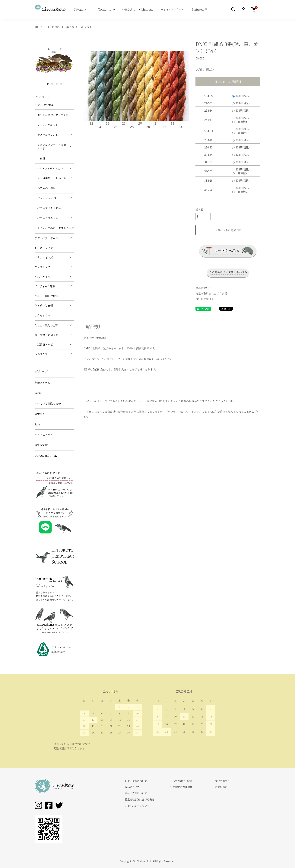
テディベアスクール (173, 9)
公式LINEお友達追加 (181, 787)
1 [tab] (48, 84)
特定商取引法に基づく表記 (211, 293)
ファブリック (42, 267)
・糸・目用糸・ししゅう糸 (59, 27)
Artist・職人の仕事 (46, 325)
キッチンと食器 (44, 305)
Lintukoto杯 (199, 9)
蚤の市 (39, 393)
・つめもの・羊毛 (45, 188)
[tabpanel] (54, 60)
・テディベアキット (46, 125)
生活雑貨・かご (44, 345)
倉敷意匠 (40, 414)
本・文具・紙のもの (46, 335)
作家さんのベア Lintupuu (138, 9)
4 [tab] (61, 84)
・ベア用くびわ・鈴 (46, 218)
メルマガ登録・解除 (181, 781)
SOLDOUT (41, 445)
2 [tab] (52, 84)
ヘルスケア (41, 354)
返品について (203, 288)
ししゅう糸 (86, 27)
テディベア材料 (44, 105)
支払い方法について (136, 793)
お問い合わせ (223, 787)
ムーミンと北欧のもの (48, 403)
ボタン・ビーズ (44, 257)
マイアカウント (224, 781)
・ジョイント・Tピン (47, 198)
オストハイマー (44, 277)
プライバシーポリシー (137, 806)
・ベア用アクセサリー (48, 208)
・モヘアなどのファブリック (52, 115)
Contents (104, 9)
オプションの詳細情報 (228, 81)
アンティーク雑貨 (45, 286)
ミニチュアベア (44, 435)
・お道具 (40, 158)
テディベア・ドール (46, 238)
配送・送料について (136, 781)
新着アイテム (42, 383)
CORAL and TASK (46, 456)
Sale (37, 424)
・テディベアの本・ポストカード (54, 228)
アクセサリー (43, 315)
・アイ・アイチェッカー (49, 168)
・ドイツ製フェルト (46, 135)
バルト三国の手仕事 (46, 296)
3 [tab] (57, 84)
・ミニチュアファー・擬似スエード (50, 147)
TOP (37, 27)
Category (80, 9)
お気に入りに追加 (228, 230)
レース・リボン (44, 248)
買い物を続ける (205, 299)
